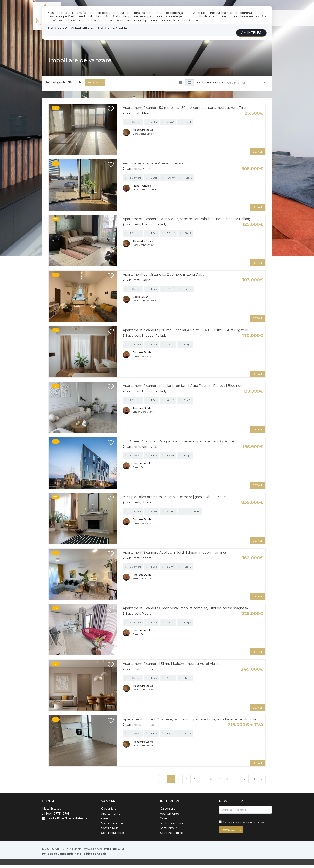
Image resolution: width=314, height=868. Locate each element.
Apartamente (111, 816)
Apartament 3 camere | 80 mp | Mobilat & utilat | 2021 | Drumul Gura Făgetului (186, 333)
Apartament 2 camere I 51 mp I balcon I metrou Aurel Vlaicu (171, 666)
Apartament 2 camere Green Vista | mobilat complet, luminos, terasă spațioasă (185, 611)
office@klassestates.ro (71, 821)
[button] (246, 85)
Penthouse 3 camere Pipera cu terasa (153, 166)
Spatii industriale (113, 836)
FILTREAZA (95, 85)
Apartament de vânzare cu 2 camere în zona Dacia (164, 277)
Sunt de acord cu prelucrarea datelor (242, 825)
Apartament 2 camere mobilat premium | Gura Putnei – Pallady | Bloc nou (183, 388)
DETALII (258, 154)
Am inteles (251, 33)
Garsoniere (109, 812)
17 (244, 782)
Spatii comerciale (113, 826)
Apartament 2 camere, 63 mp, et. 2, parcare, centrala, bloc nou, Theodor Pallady (187, 222)
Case (105, 821)
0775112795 (61, 816)
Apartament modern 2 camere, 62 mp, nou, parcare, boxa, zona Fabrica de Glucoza (189, 722)
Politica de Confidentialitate (70, 28)
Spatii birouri (110, 831)
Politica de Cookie (112, 28)
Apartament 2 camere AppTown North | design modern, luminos (175, 555)
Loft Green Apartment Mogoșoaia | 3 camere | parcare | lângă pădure (179, 444)
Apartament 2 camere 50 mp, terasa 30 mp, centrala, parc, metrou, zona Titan (185, 110)
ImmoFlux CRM (114, 852)
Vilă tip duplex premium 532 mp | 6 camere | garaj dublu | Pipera (175, 500)
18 (253, 782)
